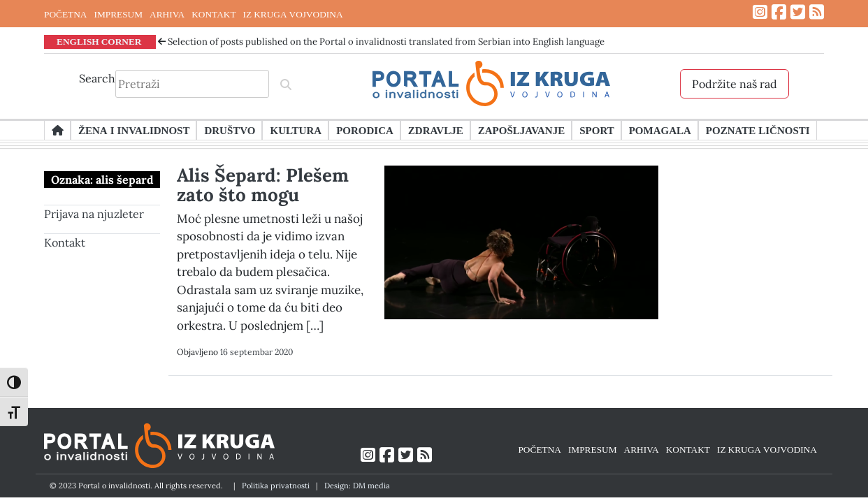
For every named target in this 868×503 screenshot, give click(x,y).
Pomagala (660, 130)
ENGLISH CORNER (99, 41)
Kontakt (65, 242)
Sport (596, 130)
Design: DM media (357, 486)
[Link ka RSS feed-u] (817, 12)
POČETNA (65, 14)
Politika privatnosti (276, 486)
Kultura (296, 130)
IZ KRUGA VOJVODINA (293, 14)
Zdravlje (436, 130)
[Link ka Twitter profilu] (798, 12)
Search (97, 78)
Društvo (230, 130)
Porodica (365, 130)
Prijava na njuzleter (94, 214)
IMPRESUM (118, 14)
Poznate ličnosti (758, 130)
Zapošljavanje (521, 130)
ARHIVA (167, 14)
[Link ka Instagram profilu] (760, 12)
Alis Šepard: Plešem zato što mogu (263, 185)
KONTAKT (214, 14)
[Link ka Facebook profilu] (779, 12)
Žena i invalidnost (134, 130)
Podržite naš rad (735, 84)
